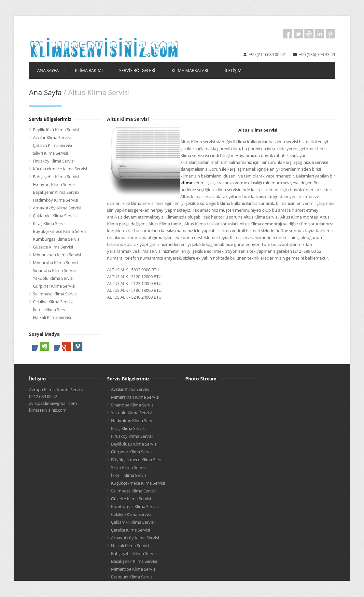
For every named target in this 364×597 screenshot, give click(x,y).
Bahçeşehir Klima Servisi (56, 177)
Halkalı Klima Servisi (52, 317)
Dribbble (309, 34)
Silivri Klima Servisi (50, 153)
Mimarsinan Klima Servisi (57, 255)
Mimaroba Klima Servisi (56, 263)
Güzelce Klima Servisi (53, 247)
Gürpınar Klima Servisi (54, 286)
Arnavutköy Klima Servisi (57, 208)
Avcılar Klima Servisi (52, 137)
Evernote (45, 346)
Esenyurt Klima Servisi (54, 184)
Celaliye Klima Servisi (53, 302)
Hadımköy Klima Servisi (56, 200)
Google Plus (67, 346)
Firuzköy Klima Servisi (54, 161)
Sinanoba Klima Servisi (55, 270)
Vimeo (78, 346)
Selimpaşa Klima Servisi (55, 294)
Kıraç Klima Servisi (50, 223)
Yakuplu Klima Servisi (53, 278)
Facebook (287, 34)
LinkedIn (320, 34)
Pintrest (330, 34)
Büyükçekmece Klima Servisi (60, 231)
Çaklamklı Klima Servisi (55, 216)
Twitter (298, 34)
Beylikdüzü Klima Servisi (56, 130)
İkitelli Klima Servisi (51, 309)
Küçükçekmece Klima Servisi (60, 169)
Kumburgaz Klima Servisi (57, 239)
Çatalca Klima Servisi (52, 145)
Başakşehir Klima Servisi (56, 192)
